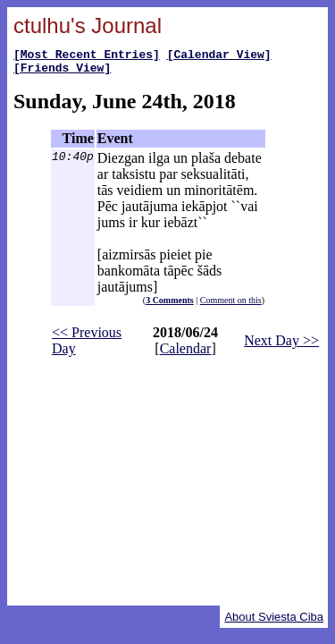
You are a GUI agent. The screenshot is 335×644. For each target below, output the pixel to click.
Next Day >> (281, 346)
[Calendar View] (219, 56)
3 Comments (170, 305)
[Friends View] (62, 72)
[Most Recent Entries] (87, 56)
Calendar (186, 354)
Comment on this (231, 305)
